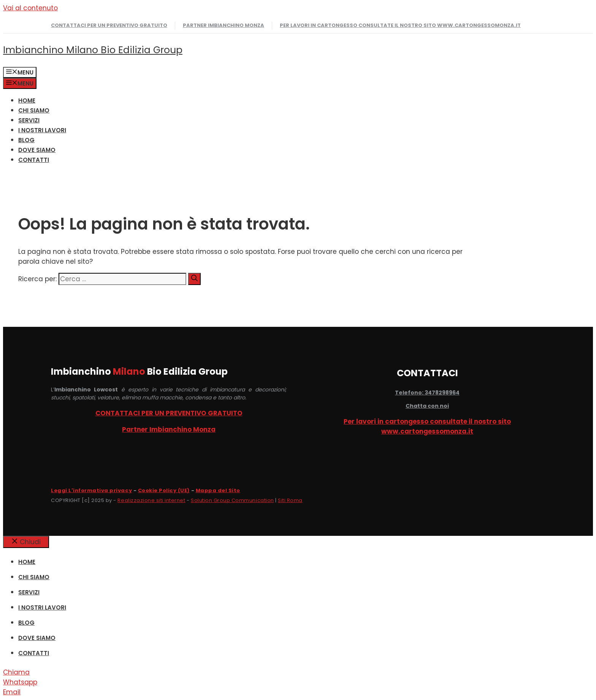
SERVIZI (29, 120)
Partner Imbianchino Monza (223, 25)
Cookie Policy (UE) (164, 490)
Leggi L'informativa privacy (91, 490)
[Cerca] (194, 279)
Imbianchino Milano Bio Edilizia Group (93, 50)
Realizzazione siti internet (151, 500)
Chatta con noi (427, 406)
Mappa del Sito (218, 490)
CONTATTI (34, 160)
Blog (26, 140)
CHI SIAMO (34, 110)
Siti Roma (290, 500)
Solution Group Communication (232, 500)
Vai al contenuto (30, 8)
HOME (27, 101)
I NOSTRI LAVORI (42, 130)
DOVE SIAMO (37, 150)
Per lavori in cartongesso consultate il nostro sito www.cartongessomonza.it (400, 25)
